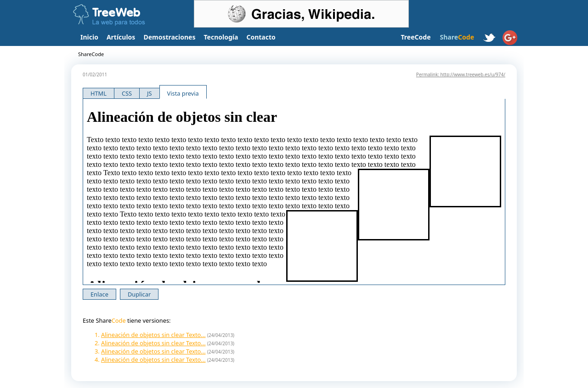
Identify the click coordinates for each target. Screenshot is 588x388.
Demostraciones (169, 37)
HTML (99, 93)
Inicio (89, 37)
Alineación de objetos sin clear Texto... (153, 335)
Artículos (121, 37)
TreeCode (416, 37)
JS (150, 93)
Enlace (99, 294)
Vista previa (183, 93)
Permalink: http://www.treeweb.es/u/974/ (461, 74)
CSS (127, 93)
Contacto (261, 37)
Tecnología (221, 37)
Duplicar (139, 294)
